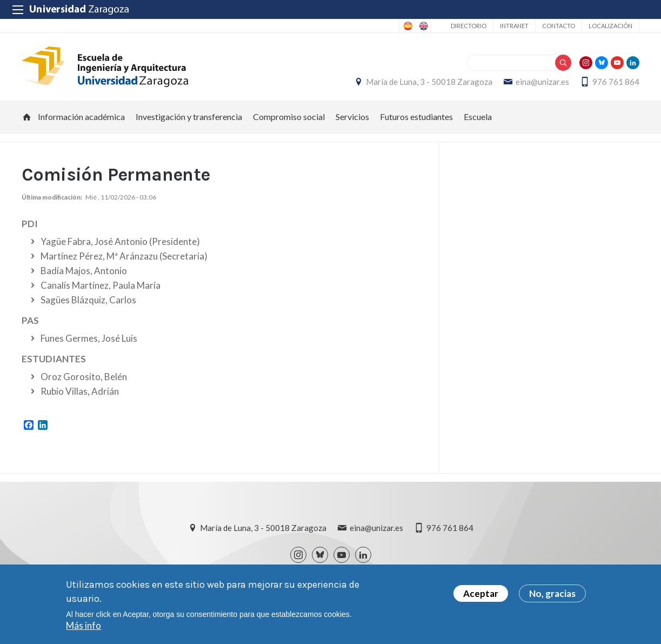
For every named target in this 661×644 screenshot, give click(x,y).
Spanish (407, 26)
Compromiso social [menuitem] (289, 117)
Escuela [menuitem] (478, 117)
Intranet (514, 26)
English (423, 26)
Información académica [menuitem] (81, 117)
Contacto (559, 26)
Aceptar (481, 595)
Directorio (469, 26)
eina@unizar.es (542, 82)
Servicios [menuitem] (352, 117)
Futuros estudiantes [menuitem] (416, 117)
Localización (610, 26)
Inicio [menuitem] (27, 117)
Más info (84, 627)
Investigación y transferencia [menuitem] (189, 117)
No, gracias (552, 595)
